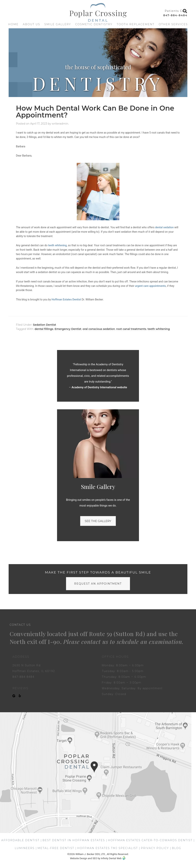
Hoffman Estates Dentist (66, 299)
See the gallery (98, 521)
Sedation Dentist (45, 325)
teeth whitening (57, 245)
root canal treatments (131, 329)
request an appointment (98, 584)
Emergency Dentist (68, 329)
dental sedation (164, 227)
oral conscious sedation (99, 329)
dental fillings (44, 329)
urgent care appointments (150, 286)
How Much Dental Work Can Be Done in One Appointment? (95, 112)
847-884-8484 (175, 15)
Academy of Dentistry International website (99, 387)
